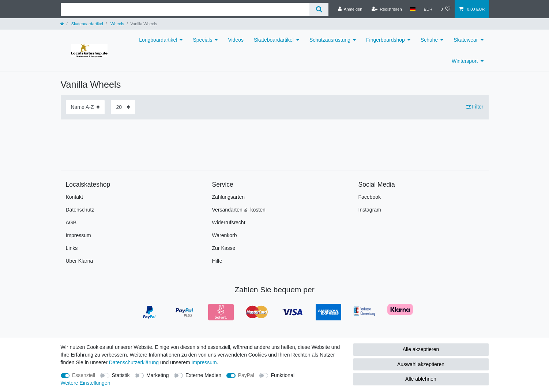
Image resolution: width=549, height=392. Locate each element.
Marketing (157, 375)
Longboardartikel (158, 40)
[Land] (413, 9)
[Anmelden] (350, 9)
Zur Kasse (224, 248)
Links (72, 248)
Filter (475, 107)
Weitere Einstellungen (86, 383)
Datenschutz (80, 210)
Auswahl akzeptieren (421, 364)
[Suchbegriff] (185, 9)
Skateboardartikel (87, 24)
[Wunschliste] (445, 9)
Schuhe (429, 40)
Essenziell (84, 375)
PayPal (246, 375)
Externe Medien (203, 375)
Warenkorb (225, 235)
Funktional (283, 375)
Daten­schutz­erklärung (134, 362)
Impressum (78, 235)
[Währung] (428, 9)
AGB (71, 222)
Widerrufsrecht (229, 222)
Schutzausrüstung (330, 40)
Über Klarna (80, 261)
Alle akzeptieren (421, 349)
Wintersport (465, 61)
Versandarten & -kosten (239, 210)
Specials (202, 40)
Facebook (370, 197)
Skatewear (466, 40)
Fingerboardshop (386, 40)
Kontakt (74, 197)
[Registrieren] (387, 9)
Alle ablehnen (421, 379)
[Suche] (319, 9)
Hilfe (217, 261)
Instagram (370, 210)
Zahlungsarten (229, 197)
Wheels (117, 24)
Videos (236, 40)
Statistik (121, 375)
